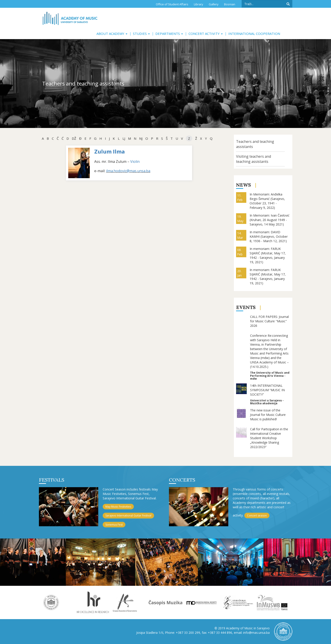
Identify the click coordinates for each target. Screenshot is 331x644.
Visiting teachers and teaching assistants (254, 159)
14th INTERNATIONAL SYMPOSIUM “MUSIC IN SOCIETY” (267, 390)
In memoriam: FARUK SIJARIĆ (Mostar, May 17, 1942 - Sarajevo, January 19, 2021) (268, 255)
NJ (141, 138)
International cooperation (254, 34)
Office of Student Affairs (172, 4)
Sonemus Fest (114, 525)
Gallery (214, 4)
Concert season (257, 515)
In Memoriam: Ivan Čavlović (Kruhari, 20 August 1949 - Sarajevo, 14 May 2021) (270, 220)
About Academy (112, 34)
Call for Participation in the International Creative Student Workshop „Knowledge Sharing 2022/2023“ (269, 438)
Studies (141, 34)
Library (199, 4)
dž (74, 138)
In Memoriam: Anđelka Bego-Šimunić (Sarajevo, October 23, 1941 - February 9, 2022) (267, 201)
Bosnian (230, 4)
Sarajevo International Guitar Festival (128, 515)
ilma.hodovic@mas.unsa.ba (128, 171)
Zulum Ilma (109, 151)
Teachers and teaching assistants (255, 144)
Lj (124, 138)
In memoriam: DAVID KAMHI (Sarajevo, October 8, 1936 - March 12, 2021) (269, 236)
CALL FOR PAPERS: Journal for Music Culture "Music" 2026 (269, 321)
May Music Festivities (118, 507)
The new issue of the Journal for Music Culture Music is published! (268, 415)
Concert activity (206, 34)
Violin (135, 161)
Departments (169, 34)
